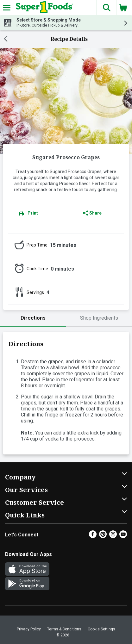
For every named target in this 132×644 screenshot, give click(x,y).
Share (92, 213)
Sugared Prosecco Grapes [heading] (66, 157)
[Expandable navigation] (7, 8)
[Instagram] (113, 536)
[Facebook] (93, 536)
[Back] (6, 39)
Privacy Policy (29, 629)
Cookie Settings (101, 629)
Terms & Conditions (64, 629)
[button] (106, 8)
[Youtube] (123, 536)
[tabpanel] (66, 393)
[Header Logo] (43, 8)
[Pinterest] (103, 536)
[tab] (33, 318)
